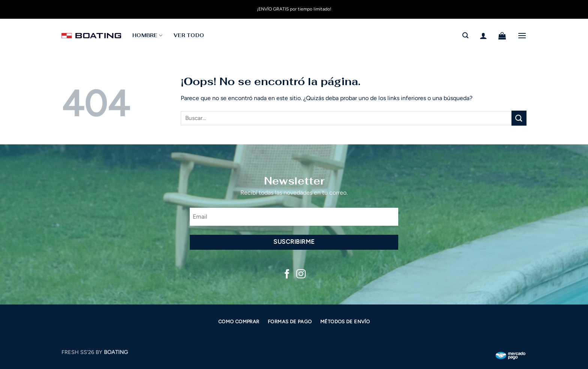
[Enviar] (519, 118)
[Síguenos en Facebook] (287, 274)
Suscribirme (294, 242)
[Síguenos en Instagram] (301, 274)
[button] (465, 35)
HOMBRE (147, 35)
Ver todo (189, 35)
